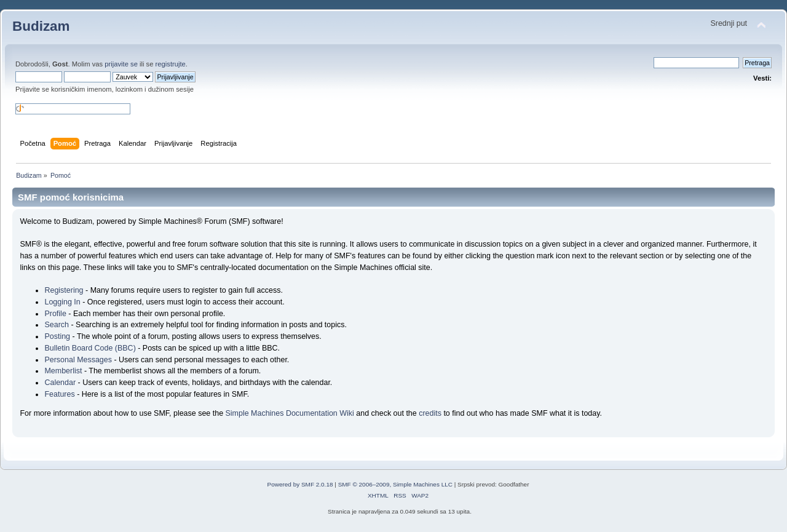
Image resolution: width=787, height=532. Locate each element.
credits (430, 413)
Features (59, 394)
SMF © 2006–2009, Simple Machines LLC (395, 484)
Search (57, 325)
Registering (64, 290)
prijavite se (121, 64)
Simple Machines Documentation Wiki (290, 413)
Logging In (62, 302)
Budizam (41, 26)
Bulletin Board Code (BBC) (90, 348)
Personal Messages (78, 360)
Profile (55, 314)
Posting (57, 336)
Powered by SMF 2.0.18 (300, 484)
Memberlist (63, 371)
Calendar (60, 383)
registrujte (171, 64)
